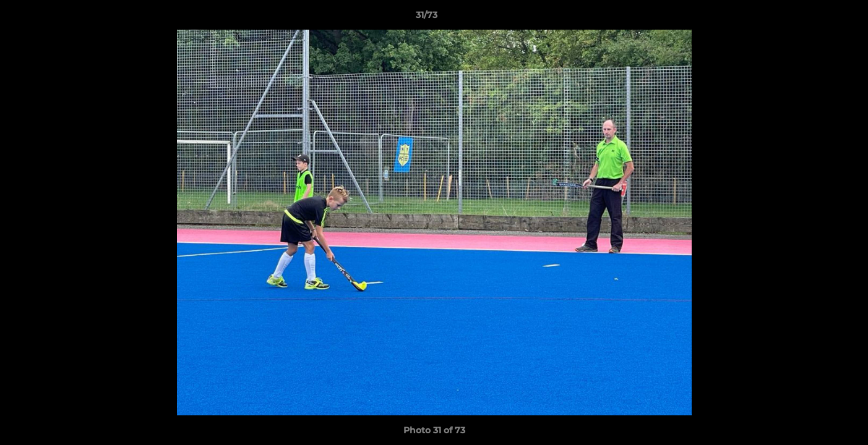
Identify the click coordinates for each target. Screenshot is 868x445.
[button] (816, 18)
